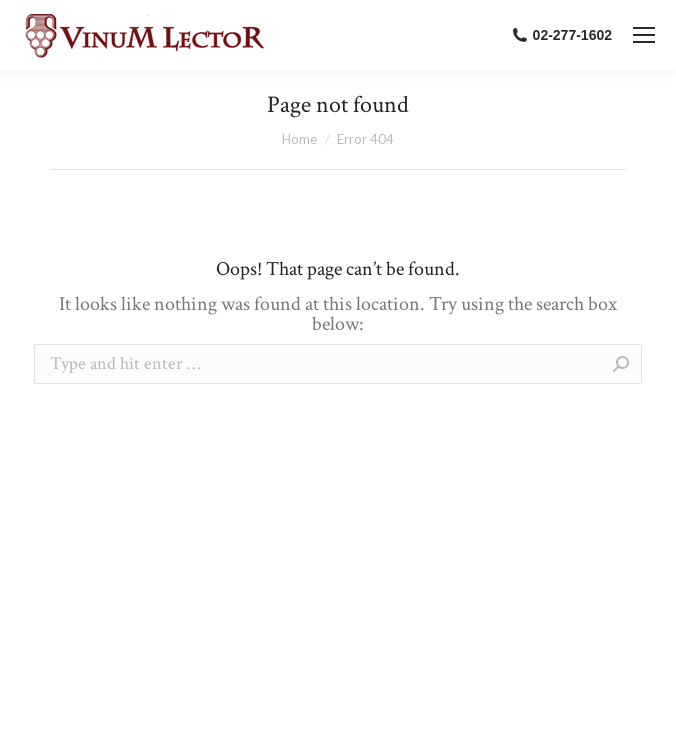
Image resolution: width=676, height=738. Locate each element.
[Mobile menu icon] (644, 35)
